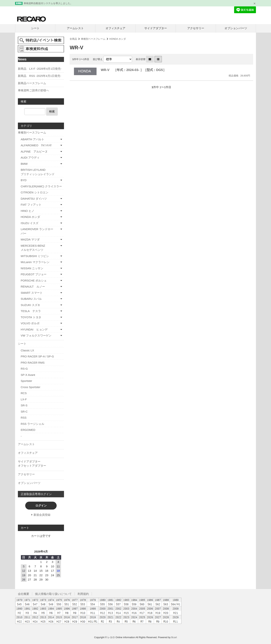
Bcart (174, 637)
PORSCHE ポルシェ (34, 280)
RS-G (24, 369)
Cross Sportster (30, 387)
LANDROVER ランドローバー (37, 231)
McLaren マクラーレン (35, 262)
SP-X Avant (28, 375)
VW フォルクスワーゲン (36, 335)
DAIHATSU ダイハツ (34, 199)
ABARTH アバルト (32, 139)
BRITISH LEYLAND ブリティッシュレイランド (42, 172)
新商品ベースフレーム (32, 83)
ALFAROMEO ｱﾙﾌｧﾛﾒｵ (36, 145)
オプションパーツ (236, 28)
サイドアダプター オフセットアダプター (40, 464)
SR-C (24, 412)
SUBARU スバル (31, 299)
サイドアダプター (156, 28)
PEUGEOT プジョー (34, 274)
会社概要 (24, 594)
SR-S (24, 405)
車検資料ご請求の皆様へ (33, 90)
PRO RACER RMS (33, 363)
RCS (24, 393)
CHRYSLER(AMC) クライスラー (41, 186)
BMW (24, 164)
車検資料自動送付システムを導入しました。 (48, 3)
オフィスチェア (115, 28)
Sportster (26, 381)
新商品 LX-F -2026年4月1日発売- (40, 69)
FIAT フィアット (31, 205)
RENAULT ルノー (33, 287)
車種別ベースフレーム (93, 39)
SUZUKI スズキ (30, 305)
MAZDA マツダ (30, 239)
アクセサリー (196, 28)
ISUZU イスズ (30, 223)
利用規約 (83, 594)
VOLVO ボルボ (30, 323)
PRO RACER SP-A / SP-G (37, 356)
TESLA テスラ (31, 311)
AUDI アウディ (30, 158)
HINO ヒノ (27, 211)
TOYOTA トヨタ (31, 317)
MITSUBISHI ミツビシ (35, 256)
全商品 (73, 39)
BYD (24, 180)
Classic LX (27, 350)
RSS (24, 418)
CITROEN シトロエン (35, 192)
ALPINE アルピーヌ (34, 151)
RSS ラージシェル (32, 424)
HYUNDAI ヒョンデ (34, 329)
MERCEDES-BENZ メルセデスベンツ (39, 248)
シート (35, 28)
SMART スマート (32, 293)
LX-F (24, 399)
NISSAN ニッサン (32, 268)
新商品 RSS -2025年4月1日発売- (40, 76)
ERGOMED (28, 430)
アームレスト (75, 28)
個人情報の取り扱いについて (53, 594)
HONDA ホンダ (118, 39)
